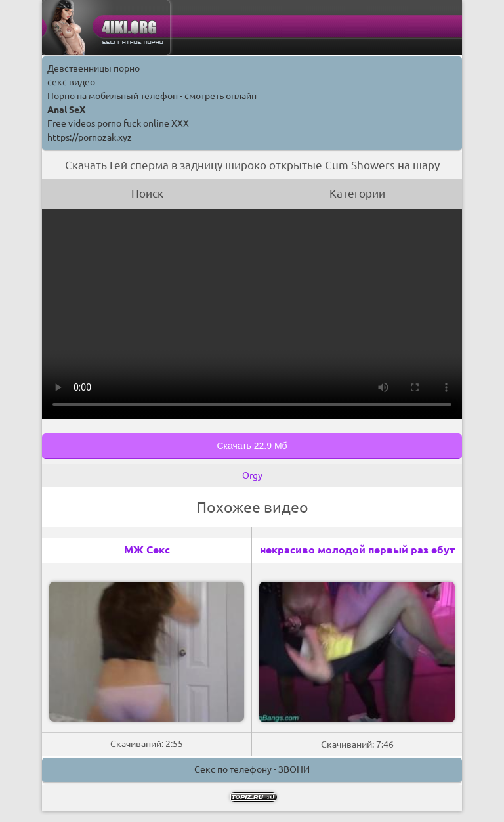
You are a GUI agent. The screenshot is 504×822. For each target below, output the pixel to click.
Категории (357, 193)
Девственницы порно (94, 68)
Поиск (147, 193)
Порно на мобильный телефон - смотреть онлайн (152, 96)
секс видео (71, 82)
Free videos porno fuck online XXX (118, 123)
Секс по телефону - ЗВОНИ (252, 769)
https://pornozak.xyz (90, 137)
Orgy (252, 475)
